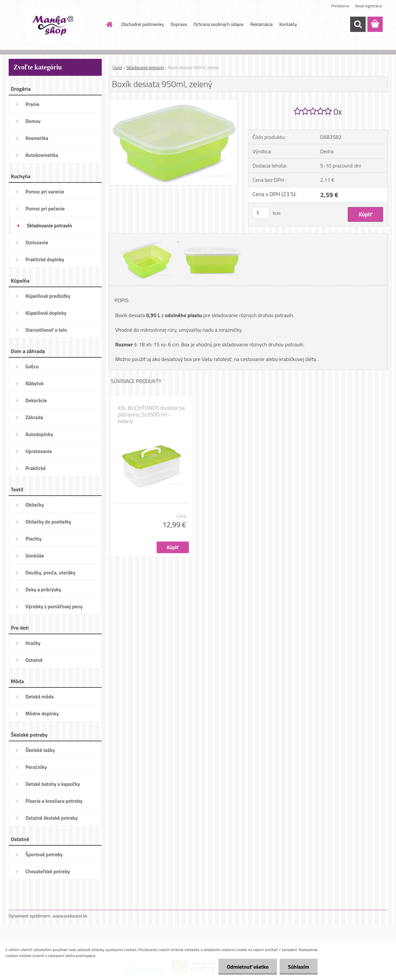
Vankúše (35, 556)
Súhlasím (299, 967)
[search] (358, 24)
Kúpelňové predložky (48, 296)
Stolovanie (37, 243)
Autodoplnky (39, 434)
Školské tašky (40, 750)
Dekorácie (36, 400)
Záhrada (34, 417)
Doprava (179, 24)
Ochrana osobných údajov (219, 24)
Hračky (33, 643)
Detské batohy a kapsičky (53, 784)
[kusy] (261, 213)
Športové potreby (44, 855)
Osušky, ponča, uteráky (51, 573)
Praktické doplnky (45, 259)
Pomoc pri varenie (45, 192)
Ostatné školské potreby (52, 818)
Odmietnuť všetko (248, 967)
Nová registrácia (369, 6)
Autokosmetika (42, 155)
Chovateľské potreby (48, 871)
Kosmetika (37, 138)
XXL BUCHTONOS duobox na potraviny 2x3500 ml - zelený (151, 415)
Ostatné (34, 660)
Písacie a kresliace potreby (54, 801)
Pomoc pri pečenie (45, 209)
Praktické (36, 468)
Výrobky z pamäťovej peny (54, 607)
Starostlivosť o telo (46, 330)
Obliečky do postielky (49, 522)
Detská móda (40, 697)
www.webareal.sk (70, 916)
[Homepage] (109, 24)
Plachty (34, 539)
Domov (33, 121)
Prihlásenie (340, 6)
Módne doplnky (42, 714)
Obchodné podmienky (143, 24)
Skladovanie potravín (50, 226)
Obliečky (35, 505)
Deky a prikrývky (44, 590)
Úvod (117, 67)
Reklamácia (262, 24)
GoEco (32, 367)
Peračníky (36, 767)
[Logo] (54, 25)
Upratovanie (39, 451)
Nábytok (35, 383)
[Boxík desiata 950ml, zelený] (173, 102)
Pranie (33, 104)
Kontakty (288, 24)
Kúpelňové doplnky (46, 313)
